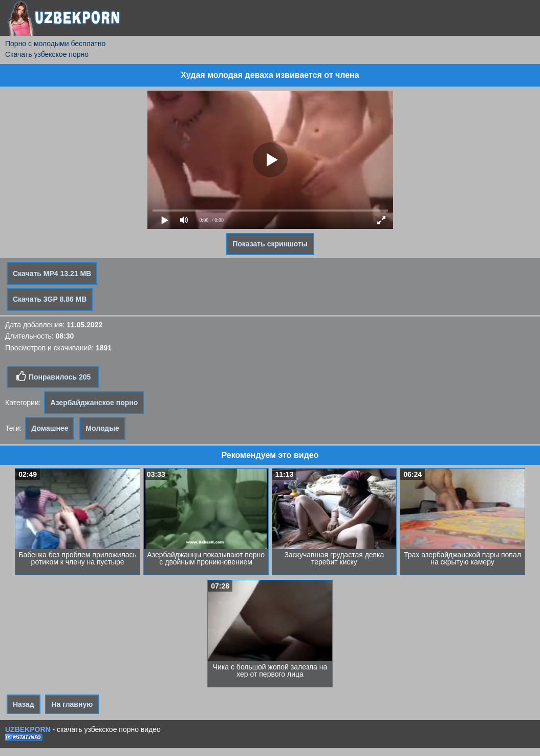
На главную (72, 704)
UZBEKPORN (28, 729)
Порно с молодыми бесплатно (55, 44)
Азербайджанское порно (94, 403)
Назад (24, 704)
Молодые (102, 428)
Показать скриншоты (270, 244)
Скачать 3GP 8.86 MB (50, 299)
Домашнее (50, 428)
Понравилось (53, 376)
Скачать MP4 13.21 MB (52, 274)
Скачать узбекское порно (47, 54)
